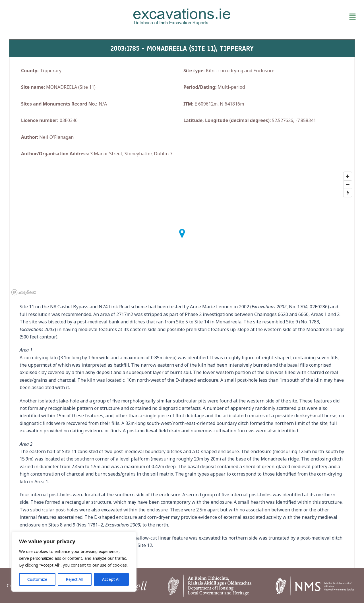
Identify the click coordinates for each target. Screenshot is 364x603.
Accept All (111, 579)
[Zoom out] (348, 184)
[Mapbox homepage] (24, 292)
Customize (37, 579)
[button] (301, 17)
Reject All (75, 579)
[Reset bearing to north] (348, 193)
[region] (74, 562)
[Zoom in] (348, 176)
